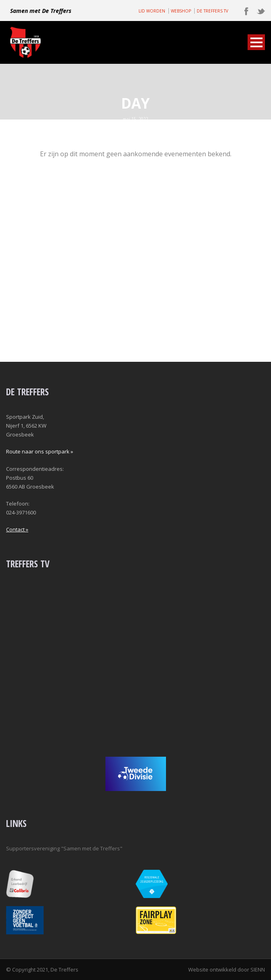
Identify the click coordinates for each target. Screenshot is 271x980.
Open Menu (256, 42)
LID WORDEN (152, 11)
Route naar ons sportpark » (40, 451)
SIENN (258, 970)
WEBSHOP (181, 11)
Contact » (17, 529)
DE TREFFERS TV (212, 11)
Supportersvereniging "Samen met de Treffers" (64, 848)
